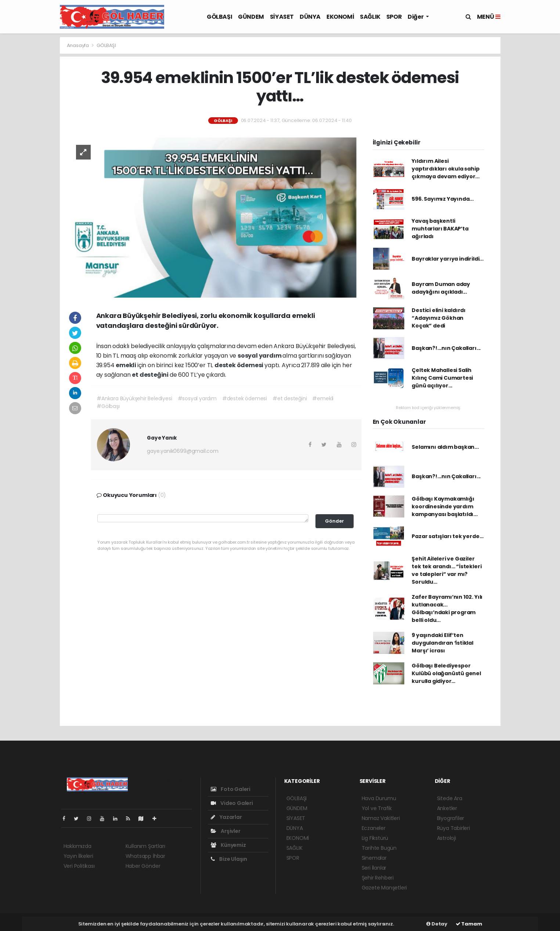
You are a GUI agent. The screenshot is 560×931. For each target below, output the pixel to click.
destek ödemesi (239, 365)
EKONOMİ (340, 17)
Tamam (469, 924)
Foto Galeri (231, 789)
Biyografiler (451, 818)
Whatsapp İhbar (145, 856)
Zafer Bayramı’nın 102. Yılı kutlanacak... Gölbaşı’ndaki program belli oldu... (447, 608)
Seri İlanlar (374, 868)
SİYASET (282, 17)
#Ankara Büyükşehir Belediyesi (134, 398)
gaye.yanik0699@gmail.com (183, 451)
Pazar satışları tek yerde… (447, 536)
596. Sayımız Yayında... (443, 199)
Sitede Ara (450, 798)
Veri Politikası (79, 866)
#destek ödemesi (245, 398)
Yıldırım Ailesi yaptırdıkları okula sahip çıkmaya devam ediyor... (446, 169)
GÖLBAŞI (219, 17)
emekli (127, 365)
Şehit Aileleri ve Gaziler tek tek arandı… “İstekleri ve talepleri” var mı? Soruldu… (447, 570)
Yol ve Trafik (377, 808)
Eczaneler (374, 828)
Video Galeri (232, 803)
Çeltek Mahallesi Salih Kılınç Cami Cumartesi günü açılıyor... (442, 378)
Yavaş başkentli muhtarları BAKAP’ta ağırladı (440, 229)
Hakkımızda (77, 846)
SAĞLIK (370, 17)
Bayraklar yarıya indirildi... (447, 259)
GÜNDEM (251, 17)
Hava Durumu (379, 798)
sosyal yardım (260, 356)
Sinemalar (374, 858)
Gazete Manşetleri (384, 888)
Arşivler (226, 831)
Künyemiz (228, 845)
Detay (437, 924)
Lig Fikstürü (375, 838)
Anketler (447, 808)
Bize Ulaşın (229, 859)
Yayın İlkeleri (78, 856)
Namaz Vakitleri (381, 818)
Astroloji (447, 838)
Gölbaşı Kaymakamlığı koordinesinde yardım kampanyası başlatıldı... (445, 506)
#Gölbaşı (108, 406)
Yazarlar (226, 817)
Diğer (416, 17)
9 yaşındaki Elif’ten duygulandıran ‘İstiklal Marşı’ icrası (442, 643)
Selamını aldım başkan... (445, 447)
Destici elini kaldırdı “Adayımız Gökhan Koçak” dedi (439, 318)
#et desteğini (290, 398)
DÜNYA (310, 17)
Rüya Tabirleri (454, 828)
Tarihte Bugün (379, 848)
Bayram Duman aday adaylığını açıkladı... (441, 288)
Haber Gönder (143, 866)
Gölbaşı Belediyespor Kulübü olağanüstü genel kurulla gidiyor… (446, 673)
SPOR (394, 17)
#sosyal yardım (197, 398)
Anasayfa (78, 45)
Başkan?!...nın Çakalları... (446, 348)
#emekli (323, 398)
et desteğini (151, 375)
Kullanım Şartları (145, 846)
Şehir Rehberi (378, 878)
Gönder (335, 521)
